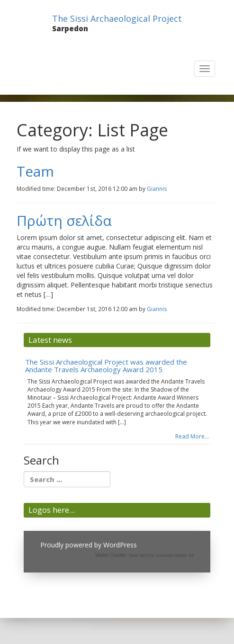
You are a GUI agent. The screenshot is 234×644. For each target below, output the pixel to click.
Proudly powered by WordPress (89, 545)
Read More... (192, 436)
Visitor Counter (111, 555)
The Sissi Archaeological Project (117, 18)
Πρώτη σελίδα (64, 220)
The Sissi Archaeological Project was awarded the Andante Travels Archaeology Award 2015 (106, 366)
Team (35, 171)
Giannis (157, 188)
